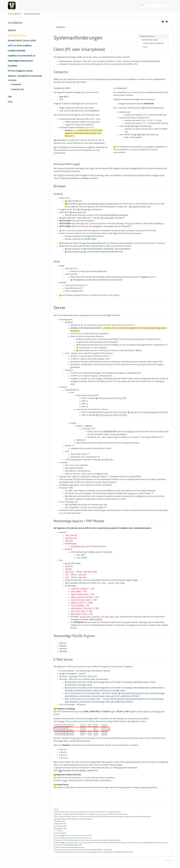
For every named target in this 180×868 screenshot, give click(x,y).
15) (108, 476)
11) (113, 381)
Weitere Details (96, 620)
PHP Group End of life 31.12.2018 (112, 415)
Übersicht (12, 31)
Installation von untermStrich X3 (21, 56)
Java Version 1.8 (93, 457)
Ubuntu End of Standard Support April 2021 (149, 413)
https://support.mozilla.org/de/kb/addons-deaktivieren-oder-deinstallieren (99, 249)
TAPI (10, 97)
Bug (131, 432)
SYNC (10, 102)
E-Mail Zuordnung (64, 850)
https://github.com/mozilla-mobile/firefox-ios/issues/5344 (98, 280)
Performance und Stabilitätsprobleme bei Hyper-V (72, 847)
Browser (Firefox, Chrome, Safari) (22, 41)
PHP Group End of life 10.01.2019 (113, 413)
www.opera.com (79, 213)
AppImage (134, 126)
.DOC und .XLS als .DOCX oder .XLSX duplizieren (79, 111)
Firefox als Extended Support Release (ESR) (100, 204)
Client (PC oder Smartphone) (153, 44)
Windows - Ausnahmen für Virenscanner (25, 76)
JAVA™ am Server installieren (20, 46)
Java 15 (84, 454)
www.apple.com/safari (114, 218)
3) (94, 124)
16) (153, 493)
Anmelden (169, 861)
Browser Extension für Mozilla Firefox (81, 239)
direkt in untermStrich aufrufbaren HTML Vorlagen (137, 176)
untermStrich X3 (72, 390)
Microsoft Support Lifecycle (100, 814)
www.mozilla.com (75, 201)
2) (68, 96)
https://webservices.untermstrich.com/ (75, 843)
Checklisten (13, 66)
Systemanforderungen (32, 14)
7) (87, 285)
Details (119, 840)
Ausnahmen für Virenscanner (106, 342)
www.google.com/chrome (91, 210)
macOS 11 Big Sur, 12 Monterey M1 (98, 376)
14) (89, 454)
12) (140, 437)
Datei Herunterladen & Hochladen (75, 179)
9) (83, 291)
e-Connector (16, 85)
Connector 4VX (17, 90)
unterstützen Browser (151, 62)
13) (163, 437)
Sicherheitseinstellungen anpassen (114, 215)
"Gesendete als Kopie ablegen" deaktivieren (80, 771)
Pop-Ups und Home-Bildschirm (94, 272)
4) (124, 217)
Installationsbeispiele (17, 51)
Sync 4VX (63, 97)
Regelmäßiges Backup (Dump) (20, 61)
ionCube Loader (74, 564)
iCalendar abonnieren (75, 812)
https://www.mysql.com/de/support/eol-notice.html (78, 836)
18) (124, 666)
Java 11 (73, 454)
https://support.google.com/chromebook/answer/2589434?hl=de (95, 252)
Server (145, 47)
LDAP (108, 812)
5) (131, 226)
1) (82, 61)
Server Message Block (132, 169)
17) (106, 507)
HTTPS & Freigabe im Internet (20, 71)
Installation (61, 27)
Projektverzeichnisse (71, 172)
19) (85, 673)
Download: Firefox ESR (141, 207)
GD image (134, 580)
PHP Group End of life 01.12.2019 (112, 399)
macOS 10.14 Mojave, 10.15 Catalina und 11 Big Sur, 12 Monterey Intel (112, 373)
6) (155, 277)
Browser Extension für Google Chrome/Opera (84, 237)
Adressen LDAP (77, 583)
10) (110, 356)
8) (82, 288)
